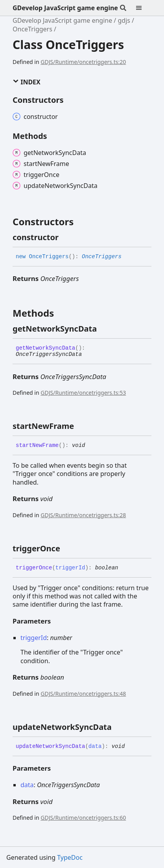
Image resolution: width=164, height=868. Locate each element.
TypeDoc (70, 857)
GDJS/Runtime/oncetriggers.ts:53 (83, 393)
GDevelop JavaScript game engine (65, 8)
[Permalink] (66, 237)
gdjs (124, 20)
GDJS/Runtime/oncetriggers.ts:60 (83, 818)
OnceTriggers (32, 29)
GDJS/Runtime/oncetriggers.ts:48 (83, 694)
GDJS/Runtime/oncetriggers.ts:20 (83, 62)
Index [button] (27, 82)
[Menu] (144, 8)
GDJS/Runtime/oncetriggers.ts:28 (83, 515)
